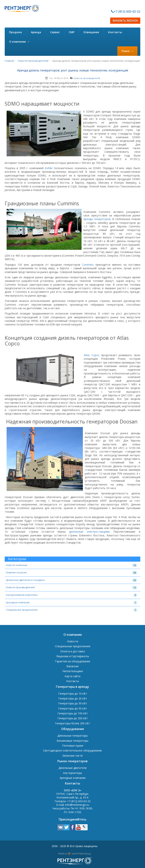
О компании (19, 42)
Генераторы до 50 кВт (73, 708)
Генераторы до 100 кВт (73, 713)
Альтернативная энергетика (22, 595)
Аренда (36, 32)
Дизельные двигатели (73, 768)
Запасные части (72, 756)
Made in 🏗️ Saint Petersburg (74, 853)
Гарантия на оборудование (73, 661)
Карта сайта (72, 676)
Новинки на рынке (16, 572)
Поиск (127, 51)
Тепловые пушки (73, 746)
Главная (9, 61)
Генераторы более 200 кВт (72, 723)
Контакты (115, 32)
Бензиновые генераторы (72, 741)
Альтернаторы (72, 773)
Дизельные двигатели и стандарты (25, 580)
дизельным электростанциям (89, 532)
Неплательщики (73, 671)
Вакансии (72, 666)
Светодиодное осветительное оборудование (72, 750)
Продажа (15, 32)
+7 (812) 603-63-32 (127, 12)
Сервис (55, 32)
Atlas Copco (92, 355)
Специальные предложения (22, 610)
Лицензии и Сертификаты (73, 656)
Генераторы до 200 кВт (73, 718)
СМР (72, 32)
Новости (73, 641)
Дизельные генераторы (72, 736)
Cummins (88, 265)
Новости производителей (33, 61)
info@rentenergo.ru (77, 805)
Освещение (91, 32)
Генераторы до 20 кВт (73, 698)
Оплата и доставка (72, 651)
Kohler (49, 168)
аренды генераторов (97, 219)
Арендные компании (18, 602)
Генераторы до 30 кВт (73, 703)
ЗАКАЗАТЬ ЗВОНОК (125, 21)
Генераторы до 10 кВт (73, 694)
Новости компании (17, 565)
